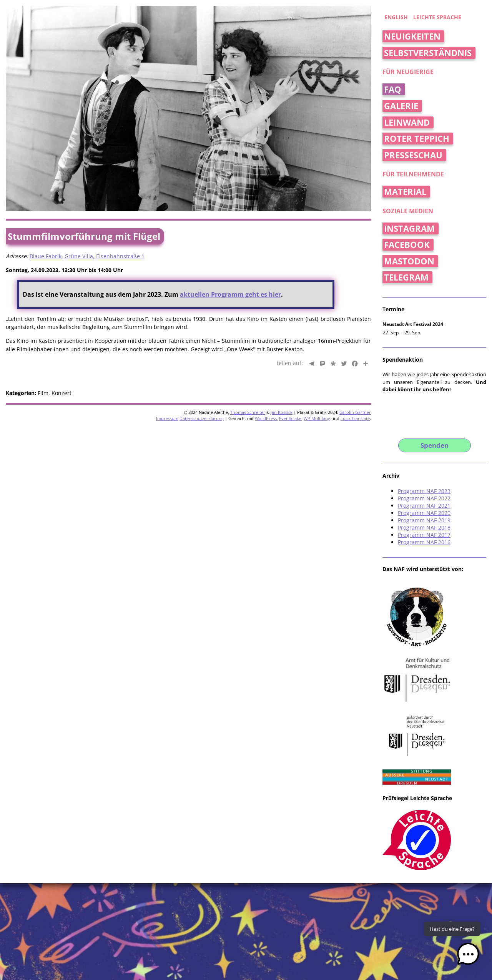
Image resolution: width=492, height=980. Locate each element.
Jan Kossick (282, 412)
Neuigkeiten (412, 36)
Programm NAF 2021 (424, 506)
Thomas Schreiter (248, 412)
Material (405, 192)
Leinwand (407, 122)
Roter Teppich (417, 139)
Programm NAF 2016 (424, 542)
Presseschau (413, 155)
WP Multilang (317, 418)
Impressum (167, 418)
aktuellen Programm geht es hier (230, 294)
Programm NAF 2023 (424, 491)
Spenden (435, 445)
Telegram (406, 277)
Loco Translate (355, 418)
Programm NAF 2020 (424, 513)
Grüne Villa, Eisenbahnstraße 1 (105, 256)
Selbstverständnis (428, 53)
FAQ (393, 89)
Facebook (407, 245)
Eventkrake (290, 418)
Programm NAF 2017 (424, 535)
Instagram (409, 228)
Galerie (401, 106)
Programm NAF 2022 (424, 498)
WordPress (266, 418)
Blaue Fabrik (46, 256)
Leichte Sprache (437, 17)
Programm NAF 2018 (424, 527)
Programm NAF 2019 (424, 520)
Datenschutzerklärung (202, 418)
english (396, 17)
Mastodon (409, 261)
